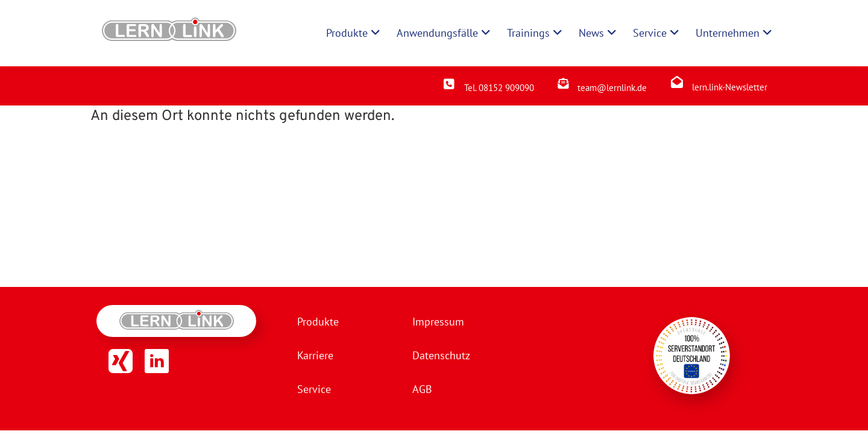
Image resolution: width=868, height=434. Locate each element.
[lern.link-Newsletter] (677, 82)
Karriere (315, 355)
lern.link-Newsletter (730, 87)
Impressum (438, 322)
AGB (422, 389)
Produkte (318, 322)
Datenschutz (441, 355)
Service (314, 389)
